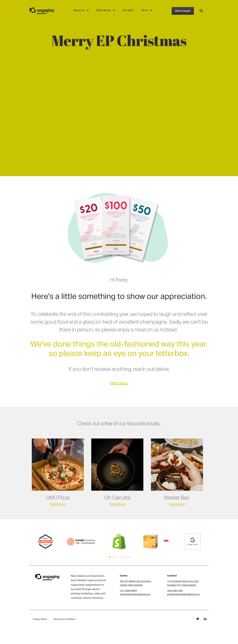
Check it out (58, 504)
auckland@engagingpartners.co (183, 594)
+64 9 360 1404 (175, 590)
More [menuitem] (145, 10)
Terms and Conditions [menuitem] (64, 619)
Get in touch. (119, 383)
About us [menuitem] (79, 10)
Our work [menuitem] (128, 10)
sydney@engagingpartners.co (135, 594)
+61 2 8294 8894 (128, 590)
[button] (107, 557)
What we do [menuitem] (104, 10)
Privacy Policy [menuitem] (40, 619)
